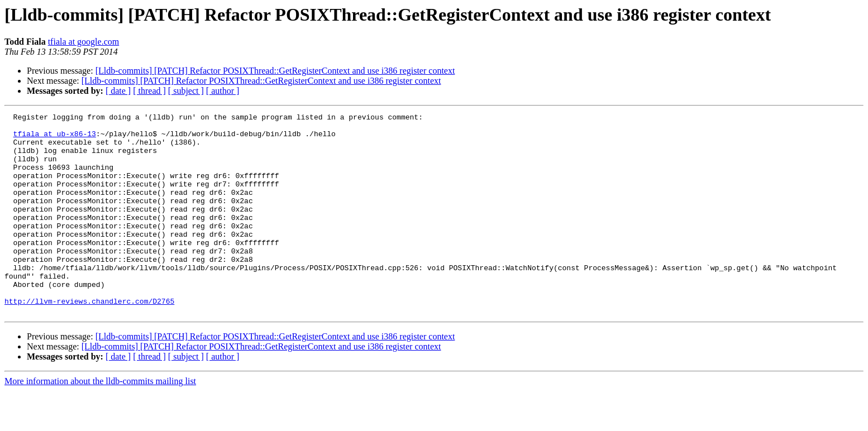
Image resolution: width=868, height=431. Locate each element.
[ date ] (118, 91)
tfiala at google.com (84, 42)
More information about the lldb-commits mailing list (100, 421)
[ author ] (223, 91)
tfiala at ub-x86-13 (55, 138)
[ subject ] (186, 91)
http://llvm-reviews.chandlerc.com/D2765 (89, 339)
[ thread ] (149, 91)
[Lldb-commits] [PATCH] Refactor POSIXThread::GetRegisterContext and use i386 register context (275, 71)
